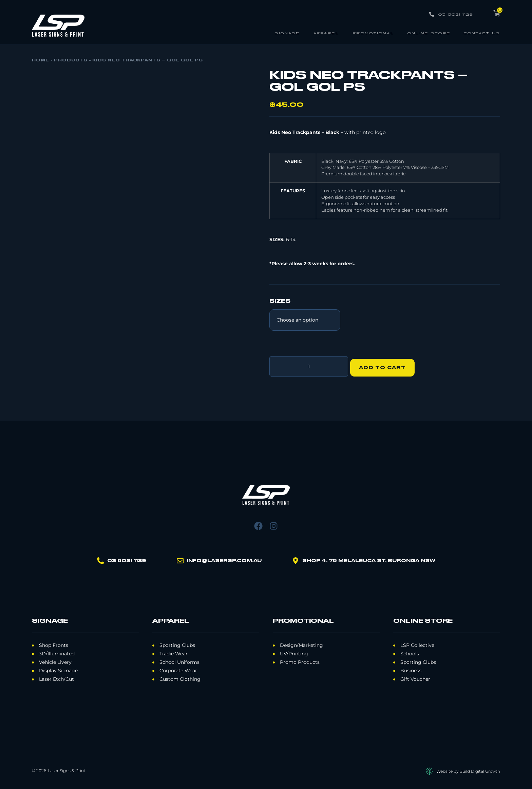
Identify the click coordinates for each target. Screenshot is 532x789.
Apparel (326, 33)
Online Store (429, 33)
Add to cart (385, 365)
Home (41, 60)
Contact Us (482, 33)
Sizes (280, 302)
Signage (287, 33)
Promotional (373, 33)
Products (71, 60)
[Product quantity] (309, 365)
